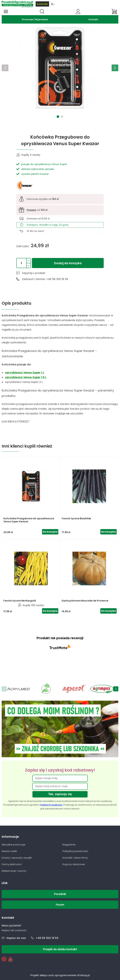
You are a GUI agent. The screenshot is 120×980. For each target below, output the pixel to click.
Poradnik (60, 894)
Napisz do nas (16, 938)
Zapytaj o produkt (34, 273)
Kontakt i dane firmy (75, 858)
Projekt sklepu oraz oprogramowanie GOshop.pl (60, 975)
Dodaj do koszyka (68, 263)
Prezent (32, 210)
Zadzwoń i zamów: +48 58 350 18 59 (45, 279)
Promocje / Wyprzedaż (35, 19)
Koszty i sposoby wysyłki (17, 858)
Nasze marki (9, 851)
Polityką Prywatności (51, 805)
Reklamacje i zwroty (14, 871)
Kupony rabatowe (74, 864)
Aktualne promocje (14, 845)
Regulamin (69, 845)
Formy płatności (12, 864)
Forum (60, 905)
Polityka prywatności (75, 851)
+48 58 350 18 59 (47, 938)
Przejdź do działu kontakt (60, 949)
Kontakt (93, 19)
